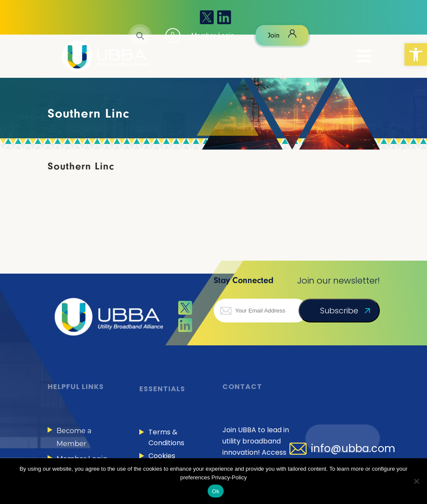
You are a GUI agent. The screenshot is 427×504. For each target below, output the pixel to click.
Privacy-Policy (229, 477)
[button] (416, 54)
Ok (216, 491)
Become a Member (74, 437)
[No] (416, 481)
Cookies (162, 456)
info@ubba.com (353, 449)
